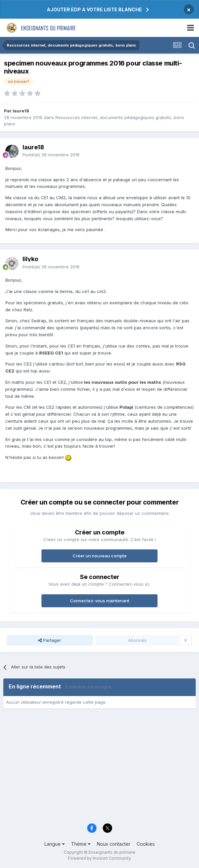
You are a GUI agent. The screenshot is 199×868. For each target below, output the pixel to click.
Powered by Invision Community (99, 858)
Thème (81, 844)
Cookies (146, 844)
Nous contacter (114, 844)
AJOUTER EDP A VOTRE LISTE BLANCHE (94, 9)
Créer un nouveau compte (100, 556)
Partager (50, 640)
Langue (55, 844)
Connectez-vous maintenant (100, 601)
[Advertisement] (99, 768)
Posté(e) (51, 155)
